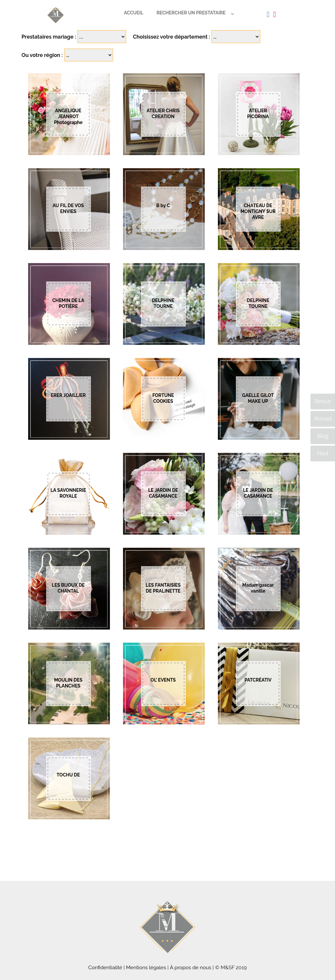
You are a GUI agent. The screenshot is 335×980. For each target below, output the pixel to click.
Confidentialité (105, 967)
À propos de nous (191, 967)
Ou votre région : (42, 55)
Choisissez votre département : (171, 37)
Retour (323, 401)
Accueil (134, 13)
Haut (323, 453)
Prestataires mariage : (49, 37)
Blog (323, 436)
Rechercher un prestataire (191, 13)
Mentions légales (146, 967)
